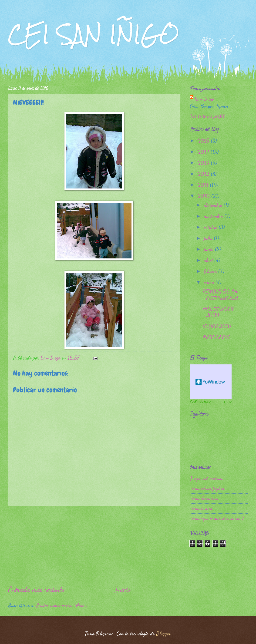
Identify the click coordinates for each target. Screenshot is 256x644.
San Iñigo (204, 99)
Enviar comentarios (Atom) (62, 605)
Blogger (163, 634)
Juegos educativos (206, 479)
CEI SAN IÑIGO (94, 34)
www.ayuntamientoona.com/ (217, 519)
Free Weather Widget (211, 382)
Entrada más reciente (36, 590)
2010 (204, 196)
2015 (204, 141)
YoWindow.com (202, 401)
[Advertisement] (94, 545)
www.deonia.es (204, 499)
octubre (211, 227)
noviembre (214, 216)
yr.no (228, 401)
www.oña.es (201, 509)
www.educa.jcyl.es (207, 489)
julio (209, 238)
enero (210, 282)
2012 (204, 174)
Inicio (122, 590)
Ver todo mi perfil (207, 116)
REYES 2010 (217, 326)
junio (209, 249)
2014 (204, 152)
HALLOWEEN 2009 (218, 312)
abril (209, 260)
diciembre (214, 205)
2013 (204, 163)
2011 (204, 185)
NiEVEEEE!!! (216, 337)
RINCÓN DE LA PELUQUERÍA (220, 294)
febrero (211, 271)
